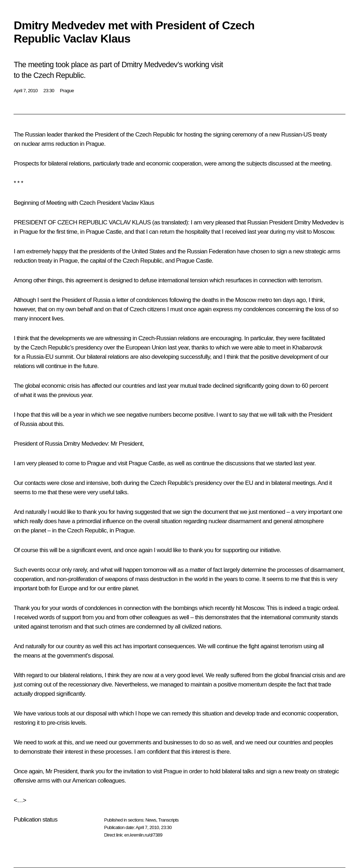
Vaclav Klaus (138, 203)
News (151, 820)
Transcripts (168, 820)
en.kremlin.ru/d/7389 (143, 835)
